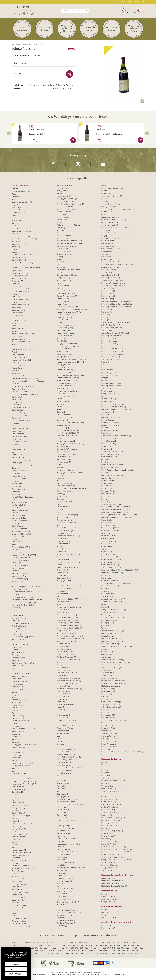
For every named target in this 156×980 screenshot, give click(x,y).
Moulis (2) (105, 320)
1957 (91, 948)
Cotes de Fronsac (19, 537)
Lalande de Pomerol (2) (111, 425)
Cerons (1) (105, 589)
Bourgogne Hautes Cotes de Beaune (27, 600)
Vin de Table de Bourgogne (23, 497)
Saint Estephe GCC (19, 329)
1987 (110, 951)
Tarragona (106, 254)
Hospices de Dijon (110, 891)
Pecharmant (17, 895)
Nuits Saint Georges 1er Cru (23, 763)
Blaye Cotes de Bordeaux (67, 354)
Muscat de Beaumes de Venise (69, 768)
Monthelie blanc (108, 494)
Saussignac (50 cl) (19, 913)
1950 (32, 948)
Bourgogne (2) (63, 797)
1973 (46, 951)
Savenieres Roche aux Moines (113, 280)
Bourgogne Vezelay (65, 520)
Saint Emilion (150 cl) (110, 331)
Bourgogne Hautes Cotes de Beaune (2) (118, 409)
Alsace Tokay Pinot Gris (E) (23, 350)
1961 (123, 948)
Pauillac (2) (106, 712)
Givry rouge (17, 473)
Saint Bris (61, 267)
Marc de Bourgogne (110, 444)
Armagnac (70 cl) (19, 302)
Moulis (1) (105, 317)
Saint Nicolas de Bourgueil (68, 307)
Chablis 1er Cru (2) (109, 544)
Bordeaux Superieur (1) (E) (112, 641)
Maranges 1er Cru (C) (110, 741)
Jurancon (16, 423)
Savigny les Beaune (20, 257)
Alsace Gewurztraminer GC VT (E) (26, 379)
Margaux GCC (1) (108, 715)
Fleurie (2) (105, 365)
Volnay (14, 344)
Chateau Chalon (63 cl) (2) (22, 547)
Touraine (15, 642)
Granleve (60, 744)
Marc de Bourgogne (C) (111, 805)
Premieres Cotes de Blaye (22, 213)
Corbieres (16, 492)
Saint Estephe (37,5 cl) (110, 528)
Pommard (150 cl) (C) (110, 855)
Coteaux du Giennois (20, 921)
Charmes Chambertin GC (67, 673)
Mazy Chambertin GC (65, 386)
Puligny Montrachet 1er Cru (113, 188)
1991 (128, 951)
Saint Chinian (17, 410)
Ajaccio (60, 525)
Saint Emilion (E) (19, 813)
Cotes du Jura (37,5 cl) (66, 502)
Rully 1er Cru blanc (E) (110, 439)
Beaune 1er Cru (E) (19, 861)
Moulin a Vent (17, 313)
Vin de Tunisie (62, 857)
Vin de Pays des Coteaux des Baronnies (117, 470)
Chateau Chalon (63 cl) (21, 421)
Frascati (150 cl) (63, 784)
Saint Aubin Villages (65, 470)
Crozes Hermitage (19, 774)
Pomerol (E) (17, 876)
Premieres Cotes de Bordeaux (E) (70, 204)
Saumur (60, 259)
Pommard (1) (107, 446)
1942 (82, 945)
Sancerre (15, 742)
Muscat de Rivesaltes (65, 705)
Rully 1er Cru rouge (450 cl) (113, 346)
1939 (55, 945)
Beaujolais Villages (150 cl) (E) (69, 681)
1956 (81, 948)
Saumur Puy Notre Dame (67, 380)
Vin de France (62, 594)
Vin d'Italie (61, 865)
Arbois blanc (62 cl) (20, 753)
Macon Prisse (62, 304)
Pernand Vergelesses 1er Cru (23, 868)
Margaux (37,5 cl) (64, 631)
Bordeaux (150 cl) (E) (20, 415)
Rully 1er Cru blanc (109, 338)
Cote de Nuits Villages (21, 674)
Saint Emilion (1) (18, 732)
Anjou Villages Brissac (110, 233)
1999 (37, 953)
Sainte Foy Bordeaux (20, 676)
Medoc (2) (61, 710)
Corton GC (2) (107, 215)
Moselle (104, 649)
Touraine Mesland (19, 626)
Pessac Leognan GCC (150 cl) (24, 729)
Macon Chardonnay (65, 207)
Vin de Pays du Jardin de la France (26, 268)
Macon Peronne (63, 331)
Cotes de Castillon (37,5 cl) (22, 387)
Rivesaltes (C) (17, 666)
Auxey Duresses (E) (64, 517)
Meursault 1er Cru (64, 507)
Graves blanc (17, 647)
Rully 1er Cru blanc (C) (110, 344)
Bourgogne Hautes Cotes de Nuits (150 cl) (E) (120, 570)
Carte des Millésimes (101, 975)
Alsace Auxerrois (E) (65, 370)
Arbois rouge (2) (108, 676)
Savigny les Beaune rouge (112, 504)
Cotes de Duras (18, 552)
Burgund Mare (18, 286)
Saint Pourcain (18, 687)
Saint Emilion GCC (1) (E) (111, 565)
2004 (62, 953)
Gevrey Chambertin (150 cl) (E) (69, 820)
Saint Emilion (17, 271)
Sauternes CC (62, 552)
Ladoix (14, 724)
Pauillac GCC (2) (108, 415)
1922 (31, 943)
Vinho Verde (17, 890)
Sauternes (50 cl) (64, 715)
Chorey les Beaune (19, 265)
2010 (92, 953)
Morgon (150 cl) (108, 489)
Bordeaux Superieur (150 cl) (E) (69, 689)
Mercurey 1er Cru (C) (65, 662)
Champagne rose (64, 763)
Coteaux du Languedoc (21, 231)
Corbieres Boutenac (20, 919)
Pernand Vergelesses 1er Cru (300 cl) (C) (118, 852)
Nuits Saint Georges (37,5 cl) (68, 554)
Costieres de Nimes (65, 212)
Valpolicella (106, 257)
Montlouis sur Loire (109, 620)
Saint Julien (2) (63, 697)
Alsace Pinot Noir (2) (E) (66, 752)
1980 (78, 951)
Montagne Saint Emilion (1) (113, 383)
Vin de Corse (107, 273)
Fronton (60, 288)
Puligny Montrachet (65, 892)
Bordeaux (101, 130)
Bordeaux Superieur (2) (66, 923)
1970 (32, 951)
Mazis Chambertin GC (66, 315)
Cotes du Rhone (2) (109, 546)
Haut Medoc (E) (18, 315)
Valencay (15, 739)
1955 (72, 948)
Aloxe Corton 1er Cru (110, 478)
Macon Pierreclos (64, 280)
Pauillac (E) (16, 508)
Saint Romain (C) (64, 610)
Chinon (15, 655)
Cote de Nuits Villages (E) (67, 449)
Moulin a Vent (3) (108, 296)
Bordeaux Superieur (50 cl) (68, 657)
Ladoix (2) (105, 607)
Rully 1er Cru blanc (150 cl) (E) (113, 404)
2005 (67, 953)
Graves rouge (17, 616)
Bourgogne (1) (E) (64, 578)
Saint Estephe (17, 526)
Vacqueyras (61, 575)
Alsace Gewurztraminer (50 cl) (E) (70, 362)
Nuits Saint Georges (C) (111, 884)
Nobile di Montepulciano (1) (113, 631)
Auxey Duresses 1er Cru (66, 910)
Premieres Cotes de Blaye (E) (113, 660)
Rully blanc (106, 499)
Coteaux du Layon (19, 321)
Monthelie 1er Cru (64, 604)
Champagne (17, 463)
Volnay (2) (105, 201)
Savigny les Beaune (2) (111, 394)
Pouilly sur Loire (18, 489)
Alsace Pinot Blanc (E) (21, 560)
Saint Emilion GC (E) (20, 429)
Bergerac (16, 692)
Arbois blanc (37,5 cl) (65, 773)
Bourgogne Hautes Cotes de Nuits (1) (117, 302)
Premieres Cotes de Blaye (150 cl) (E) (116, 662)
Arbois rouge (17, 487)
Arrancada (61, 776)
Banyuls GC (17, 439)
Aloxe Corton (38, 45)
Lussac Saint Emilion (20, 436)
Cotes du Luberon (19, 479)
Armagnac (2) (62, 884)
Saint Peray (16, 431)
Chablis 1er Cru (63, 573)
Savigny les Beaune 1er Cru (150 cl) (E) (117, 647)
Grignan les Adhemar (65, 254)
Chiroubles (16, 726)
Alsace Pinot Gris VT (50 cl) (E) (69, 378)
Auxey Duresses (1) (64, 881)
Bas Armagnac (18, 434)
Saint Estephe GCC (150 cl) (112, 359)
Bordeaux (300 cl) (109, 270)
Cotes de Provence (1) (110, 431)
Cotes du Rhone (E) (20, 837)
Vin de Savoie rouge (65, 612)
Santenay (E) (17, 847)
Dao (58, 747)
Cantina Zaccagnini (20, 392)
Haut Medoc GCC (64, 812)
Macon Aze (16, 758)
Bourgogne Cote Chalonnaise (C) (70, 444)
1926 (67, 943)
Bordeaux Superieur (20, 339)
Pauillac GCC (17, 550)
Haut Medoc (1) (63, 807)
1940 (64, 945)
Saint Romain (17, 660)
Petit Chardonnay (64, 460)
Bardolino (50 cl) (19, 792)
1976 (59, 951)
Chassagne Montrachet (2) (67, 618)
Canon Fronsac (18, 568)
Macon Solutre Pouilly (66, 336)
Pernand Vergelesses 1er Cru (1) (69, 913)
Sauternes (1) (62, 873)
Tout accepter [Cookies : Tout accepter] (16, 964)
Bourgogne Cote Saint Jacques (69, 357)
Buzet (59, 712)
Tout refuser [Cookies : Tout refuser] (16, 969)
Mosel (59, 512)
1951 (37, 948)
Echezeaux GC (18, 776)
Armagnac (61, 475)
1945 (110, 945)
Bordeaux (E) (17, 608)
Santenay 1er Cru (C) (110, 736)
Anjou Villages (62, 352)
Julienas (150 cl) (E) (109, 734)
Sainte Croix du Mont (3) (111, 707)
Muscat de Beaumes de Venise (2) (115, 683)
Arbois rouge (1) (108, 673)
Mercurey (16, 363)
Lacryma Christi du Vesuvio (113, 262)
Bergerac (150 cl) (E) (110, 678)
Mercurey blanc (63, 823)
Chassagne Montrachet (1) (67, 615)
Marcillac (15, 571)
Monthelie (16, 500)
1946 (119, 945)
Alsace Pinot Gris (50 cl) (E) (68, 433)
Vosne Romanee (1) (64, 834)
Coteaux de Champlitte (21, 905)
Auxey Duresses (63, 402)
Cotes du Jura (17, 347)
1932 (121, 943)
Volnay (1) (105, 199)
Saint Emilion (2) (63, 855)
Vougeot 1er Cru (63, 831)
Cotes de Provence (19, 529)
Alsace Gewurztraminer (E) (23, 334)
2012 (100, 953)
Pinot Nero (16, 826)
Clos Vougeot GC (64, 228)
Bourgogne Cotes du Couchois (114, 336)
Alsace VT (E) (62, 894)
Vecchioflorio (17, 405)
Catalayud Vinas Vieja (21, 645)
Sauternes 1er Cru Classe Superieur (116, 323)
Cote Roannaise (36, 130)
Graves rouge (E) (64, 428)
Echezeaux (61, 841)
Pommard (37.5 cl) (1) (110, 481)
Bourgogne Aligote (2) (21, 766)
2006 (72, 953)
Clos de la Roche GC (110, 797)
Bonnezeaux (17, 737)
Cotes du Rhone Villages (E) (68, 515)
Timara (59, 465)
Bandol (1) (105, 191)
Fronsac (15, 226)
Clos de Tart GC (18, 718)
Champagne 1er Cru (65, 560)
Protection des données (63, 975)
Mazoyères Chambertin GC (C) (69, 660)
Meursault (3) (107, 699)
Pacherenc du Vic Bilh (21, 805)
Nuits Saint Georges (20, 566)
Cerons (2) (106, 591)
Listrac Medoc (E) (64, 462)
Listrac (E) (16, 811)
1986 (105, 951)
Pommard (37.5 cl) (64, 533)
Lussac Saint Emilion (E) (22, 853)
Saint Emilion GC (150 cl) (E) (23, 663)
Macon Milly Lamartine (21, 531)
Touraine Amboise (19, 682)
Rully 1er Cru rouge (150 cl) (112, 354)
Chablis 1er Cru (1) (109, 541)
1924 (49, 943)
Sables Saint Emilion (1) (66, 641)
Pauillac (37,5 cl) (108, 523)
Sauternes (16, 629)
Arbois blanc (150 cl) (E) (111, 267)
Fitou (14, 668)
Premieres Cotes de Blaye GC (113, 465)
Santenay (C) (107, 870)
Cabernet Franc (108, 594)
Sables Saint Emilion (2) (66, 644)
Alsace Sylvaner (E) (64, 188)
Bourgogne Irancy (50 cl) (112, 417)
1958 (100, 948)
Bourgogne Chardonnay (111, 899)
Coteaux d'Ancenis (64, 236)
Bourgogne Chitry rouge (67, 199)
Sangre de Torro (18, 653)
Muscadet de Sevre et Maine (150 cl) (71, 805)
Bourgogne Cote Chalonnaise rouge (116, 507)
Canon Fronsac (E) (109, 441)
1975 (55, 951)
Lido (58, 736)
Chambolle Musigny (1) (66, 294)
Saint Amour (62, 897)
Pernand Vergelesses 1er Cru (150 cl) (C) (117, 849)
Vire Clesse (106, 230)
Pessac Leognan (18, 458)
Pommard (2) (107, 449)
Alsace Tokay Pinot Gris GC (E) (24, 784)
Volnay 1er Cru (62, 191)
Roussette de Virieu (20, 442)
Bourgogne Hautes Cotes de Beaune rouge (119, 517)
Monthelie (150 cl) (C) (110, 841)
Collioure (15, 524)
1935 (18, 945)
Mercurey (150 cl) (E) (110, 747)
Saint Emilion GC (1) (65, 647)
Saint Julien (17, 307)
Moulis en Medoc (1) (109, 554)
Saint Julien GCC (19, 450)
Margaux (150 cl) (63, 278)
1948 (138, 945)
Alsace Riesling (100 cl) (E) (22, 460)
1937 (36, 945)
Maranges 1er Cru (19, 879)
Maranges (61, 257)
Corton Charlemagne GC (67, 296)
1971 (37, 951)
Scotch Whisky (18, 716)
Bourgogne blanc (64, 302)
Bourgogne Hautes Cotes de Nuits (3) (117, 307)
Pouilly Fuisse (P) (108, 836)
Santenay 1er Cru (64, 425)
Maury (59, 546)
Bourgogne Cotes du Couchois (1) (115, 510)
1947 (128, 945)
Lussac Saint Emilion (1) (111, 636)
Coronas (15, 795)
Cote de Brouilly (63, 670)
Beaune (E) (61, 412)
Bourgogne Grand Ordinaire (68, 270)
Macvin (60, 597)
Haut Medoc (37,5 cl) (65, 652)
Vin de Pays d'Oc (19, 376)
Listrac (59, 407)
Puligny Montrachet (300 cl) (68, 225)
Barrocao (60, 499)
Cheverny (16, 797)
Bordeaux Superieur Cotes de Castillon (28, 587)
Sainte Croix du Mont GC (67, 633)
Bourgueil (16, 584)
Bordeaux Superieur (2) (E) (112, 644)
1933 (130, 943)
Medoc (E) (16, 444)
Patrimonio (106, 670)
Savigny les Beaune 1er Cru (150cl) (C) (117, 860)
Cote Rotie (16, 384)
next (147, 133)
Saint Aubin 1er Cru (64, 589)
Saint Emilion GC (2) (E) (111, 325)
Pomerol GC (106, 486)
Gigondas (16, 447)
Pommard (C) (107, 834)
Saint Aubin (17, 679)
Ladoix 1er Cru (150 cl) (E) (111, 586)
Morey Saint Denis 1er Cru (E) (24, 782)
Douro (59, 399)
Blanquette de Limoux (66, 755)
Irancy (59, 283)
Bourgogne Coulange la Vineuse (70, 473)
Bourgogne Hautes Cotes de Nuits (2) (117, 304)
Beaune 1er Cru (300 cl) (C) (112, 820)
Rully (14, 323)
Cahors (15, 713)
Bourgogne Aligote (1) (66, 396)
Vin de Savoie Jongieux (21, 721)
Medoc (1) (60, 707)
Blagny (104, 236)
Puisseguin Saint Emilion (22, 592)
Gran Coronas (107, 370)
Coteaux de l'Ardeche (65, 863)
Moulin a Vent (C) (19, 829)
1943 (91, 945)
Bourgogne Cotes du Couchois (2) (115, 512)
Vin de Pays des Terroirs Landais (70, 244)
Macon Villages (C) (109, 744)
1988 (114, 951)
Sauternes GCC (18, 234)
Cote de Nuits (62, 815)
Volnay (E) (16, 371)
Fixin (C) (60, 549)
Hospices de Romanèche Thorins (117, 922)
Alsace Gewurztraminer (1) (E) (114, 599)
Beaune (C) (106, 828)
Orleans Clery (62, 249)
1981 (82, 951)
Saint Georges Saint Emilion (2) (70, 628)
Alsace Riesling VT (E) (21, 273)
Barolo (59, 886)
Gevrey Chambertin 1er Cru (68, 568)
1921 (23, 943)
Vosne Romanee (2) (65, 836)
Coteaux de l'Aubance (21, 787)
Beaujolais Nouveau (109, 222)
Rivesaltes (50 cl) (19, 281)
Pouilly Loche (62, 222)
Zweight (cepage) (19, 808)
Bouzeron (16, 595)
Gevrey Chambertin (20, 336)
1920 (14, 943)
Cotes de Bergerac (19, 689)
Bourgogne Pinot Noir (66, 365)
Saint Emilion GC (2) (65, 649)
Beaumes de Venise (65, 728)
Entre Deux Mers (63, 320)
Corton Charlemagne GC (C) (113, 857)
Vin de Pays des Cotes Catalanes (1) (116, 615)
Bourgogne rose (63, 457)
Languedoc (61, 591)
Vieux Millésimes (24, 45)
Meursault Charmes (109, 865)
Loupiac (15, 331)
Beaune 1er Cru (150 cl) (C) (112, 831)
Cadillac (15, 863)
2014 (109, 953)
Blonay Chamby (108, 402)
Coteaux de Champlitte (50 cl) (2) (115, 220)
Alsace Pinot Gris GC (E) (22, 360)
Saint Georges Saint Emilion (68, 623)
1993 (137, 951)
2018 (128, 953)
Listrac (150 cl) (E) (109, 399)
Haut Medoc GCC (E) (110, 691)
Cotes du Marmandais (21, 926)
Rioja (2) (105, 367)
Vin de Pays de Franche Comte (69, 586)
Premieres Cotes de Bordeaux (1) (70, 636)
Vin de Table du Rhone (66, 802)
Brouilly (15, 352)
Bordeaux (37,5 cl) (19, 700)
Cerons (15, 845)
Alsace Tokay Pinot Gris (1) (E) (69, 757)
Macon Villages (63, 217)
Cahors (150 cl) (63, 504)
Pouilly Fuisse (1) (108, 689)
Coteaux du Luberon (65, 889)
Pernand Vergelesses (65, 491)
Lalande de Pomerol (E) (21, 408)
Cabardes (16, 903)
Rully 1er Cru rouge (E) (111, 357)
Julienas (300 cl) (63, 686)
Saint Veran (61, 230)
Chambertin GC (63, 570)
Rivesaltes (16, 284)
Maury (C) (16, 734)
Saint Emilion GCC (64, 446)
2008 (82, 953)
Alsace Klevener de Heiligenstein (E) (116, 436)
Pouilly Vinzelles (18, 389)
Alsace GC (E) (17, 368)
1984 (96, 951)
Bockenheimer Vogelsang (112, 475)
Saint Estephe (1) (63, 262)
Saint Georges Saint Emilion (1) (69, 626)
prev (9, 133)
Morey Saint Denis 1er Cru (22, 824)
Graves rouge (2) (108, 657)
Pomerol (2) (61, 789)
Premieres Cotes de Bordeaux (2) (70, 639)
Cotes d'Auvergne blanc (66, 246)
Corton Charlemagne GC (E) (68, 562)
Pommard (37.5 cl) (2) (110, 483)
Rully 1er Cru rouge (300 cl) (113, 349)
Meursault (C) (107, 815)
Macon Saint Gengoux (66, 333)
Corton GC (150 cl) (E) (110, 468)
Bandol (60, 481)
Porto (14, 800)
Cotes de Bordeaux (20, 887)
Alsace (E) (16, 247)
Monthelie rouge (108, 496)
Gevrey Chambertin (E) (66, 654)
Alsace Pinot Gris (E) (20, 502)
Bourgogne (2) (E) (64, 581)
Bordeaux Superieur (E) (21, 342)
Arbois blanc (17, 484)
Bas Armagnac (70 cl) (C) (67, 731)
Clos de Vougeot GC (110, 225)
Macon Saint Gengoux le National (70, 375)
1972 (41, 951)
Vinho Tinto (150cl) (64, 317)
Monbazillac (17, 542)
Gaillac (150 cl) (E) (64, 691)
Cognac (60, 583)
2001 (47, 953)
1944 (100, 945)
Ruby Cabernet (63, 734)
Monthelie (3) (107, 315)
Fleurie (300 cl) (18, 318)
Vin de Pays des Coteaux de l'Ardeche (117, 228)
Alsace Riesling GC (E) (21, 236)
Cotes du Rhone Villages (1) (113, 560)
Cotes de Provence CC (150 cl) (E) (25, 394)
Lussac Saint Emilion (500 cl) (68, 678)
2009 (87, 953)
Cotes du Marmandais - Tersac (24, 602)
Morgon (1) (106, 378)
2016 (119, 953)
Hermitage (16, 703)
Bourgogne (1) (62, 794)
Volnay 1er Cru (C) (109, 802)
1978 (68, 951)
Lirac (14, 610)
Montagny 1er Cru (109, 491)
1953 (54, 948)
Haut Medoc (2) (63, 810)
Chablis (15, 228)
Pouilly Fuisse (62, 220)
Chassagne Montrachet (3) (67, 620)
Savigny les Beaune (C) (66, 441)
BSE (58, 778)
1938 (45, 945)
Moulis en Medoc (19, 518)
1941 (73, 945)
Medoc (14, 252)
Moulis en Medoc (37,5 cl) (112, 525)
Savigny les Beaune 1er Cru (68, 391)
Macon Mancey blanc (65, 325)
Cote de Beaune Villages (67, 275)
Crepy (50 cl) (17, 840)
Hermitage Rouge (109, 536)
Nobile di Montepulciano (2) (113, 633)
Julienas (15, 832)
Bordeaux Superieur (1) (66, 921)
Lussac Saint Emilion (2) (111, 639)
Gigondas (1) (106, 549)
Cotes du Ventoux (109, 241)
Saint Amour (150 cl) (110, 457)
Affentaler (61, 791)
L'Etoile (15, 650)
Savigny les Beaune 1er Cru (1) (114, 610)
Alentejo (15, 768)
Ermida (60, 741)
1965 (141, 948)
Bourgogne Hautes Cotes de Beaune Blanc (119, 515)
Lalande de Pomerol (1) (111, 423)
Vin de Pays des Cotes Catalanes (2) (116, 618)
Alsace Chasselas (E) (65, 367)
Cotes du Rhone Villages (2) (113, 562)
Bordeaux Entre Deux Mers (23, 597)
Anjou (14, 199)
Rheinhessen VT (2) (64, 918)
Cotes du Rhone (18, 358)
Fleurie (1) (105, 362)
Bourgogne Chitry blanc (22, 892)
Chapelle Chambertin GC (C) (68, 536)
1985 (100, 951)
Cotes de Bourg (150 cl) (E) (112, 259)
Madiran (15, 326)
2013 (105, 953)
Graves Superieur (64, 349)
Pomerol (15, 539)
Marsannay (61, 394)
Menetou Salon (108, 578)
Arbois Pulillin (107, 251)
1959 (109, 948)
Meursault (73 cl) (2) (109, 375)
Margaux (15, 842)
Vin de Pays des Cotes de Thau (69, 241)
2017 (123, 953)
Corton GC (16, 297)
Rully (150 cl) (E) (63, 388)
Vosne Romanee (18, 658)
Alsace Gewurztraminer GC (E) (24, 239)
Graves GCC (17, 563)
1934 (139, 943)
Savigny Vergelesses (65, 557)
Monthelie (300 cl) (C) (110, 844)
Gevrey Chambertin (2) (111, 207)
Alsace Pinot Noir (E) (20, 305)
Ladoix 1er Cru (62, 818)
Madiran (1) (106, 575)
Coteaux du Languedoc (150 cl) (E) (71, 423)
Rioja (14, 452)
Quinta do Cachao (64, 781)
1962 (127, 948)
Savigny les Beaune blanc (67, 344)
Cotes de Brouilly (64, 291)
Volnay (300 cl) (18, 221)
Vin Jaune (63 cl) (19, 505)
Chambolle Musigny (20, 579)
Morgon (15, 710)
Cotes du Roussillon (65, 770)
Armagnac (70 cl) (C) (20, 294)
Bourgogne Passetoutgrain (68, 431)
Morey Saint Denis (19, 750)
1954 (63, 948)
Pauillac (60, 194)
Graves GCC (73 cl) (64, 417)
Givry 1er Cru (107, 460)
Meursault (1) (107, 694)
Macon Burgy (17, 819)
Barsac (104, 396)
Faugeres (16, 215)
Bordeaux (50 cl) (18, 897)
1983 (91, 951)
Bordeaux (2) (62, 702)
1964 (136, 948)
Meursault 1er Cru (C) (110, 826)
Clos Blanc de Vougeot (21, 816)
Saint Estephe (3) (64, 544)
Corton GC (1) (107, 212)
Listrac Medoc (18, 684)
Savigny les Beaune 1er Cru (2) (114, 612)
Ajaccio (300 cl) (63, 452)
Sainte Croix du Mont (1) (111, 702)
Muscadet (16, 858)
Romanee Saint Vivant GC (67, 839)
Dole (59, 907)
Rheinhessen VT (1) (64, 915)
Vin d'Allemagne (63, 765)
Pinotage (60, 847)
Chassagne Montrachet (21, 534)
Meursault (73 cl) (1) (109, 373)
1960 (118, 948)
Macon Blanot (18, 821)
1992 (133, 951)
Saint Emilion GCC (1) (20, 855)
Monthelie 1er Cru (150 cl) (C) (113, 818)
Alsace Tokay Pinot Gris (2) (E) (69, 760)
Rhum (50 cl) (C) (108, 728)
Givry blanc (16, 481)
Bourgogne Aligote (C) (111, 739)
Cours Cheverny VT (64, 373)
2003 (57, 953)
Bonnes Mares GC (64, 539)
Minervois (16, 494)
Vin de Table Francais (65, 899)
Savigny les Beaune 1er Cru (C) (69, 607)
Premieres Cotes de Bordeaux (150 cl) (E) (73, 309)
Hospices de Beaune (111, 759)
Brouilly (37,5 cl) (18, 705)
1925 (58, 943)
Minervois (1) (62, 926)
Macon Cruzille (63, 299)
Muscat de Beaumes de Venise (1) (115, 681)
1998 (32, 953)
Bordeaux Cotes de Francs (23, 624)
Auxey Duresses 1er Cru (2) (112, 454)
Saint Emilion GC (19, 260)
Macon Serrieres (18, 476)
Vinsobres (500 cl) (109, 288)
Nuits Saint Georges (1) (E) (112, 573)
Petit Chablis (62, 341)
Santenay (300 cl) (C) (110, 823)
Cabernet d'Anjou (64, 849)
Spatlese (105, 473)
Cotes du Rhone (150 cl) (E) (68, 683)
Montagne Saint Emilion (22, 192)
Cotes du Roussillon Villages (23, 263)
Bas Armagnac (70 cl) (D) (22, 202)
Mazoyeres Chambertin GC (68, 523)
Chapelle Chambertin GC (67, 528)
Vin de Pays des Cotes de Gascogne (116, 583)
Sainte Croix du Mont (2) (111, 705)
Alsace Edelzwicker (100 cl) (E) (114, 286)
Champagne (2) (108, 626)
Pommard (16, 418)
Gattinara (60, 510)
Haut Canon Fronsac (20, 866)
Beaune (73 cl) (107, 380)
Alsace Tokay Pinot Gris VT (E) (24, 555)
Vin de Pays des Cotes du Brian (69, 852)
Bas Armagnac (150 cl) (66, 878)
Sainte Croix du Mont (20, 510)
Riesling (105, 462)
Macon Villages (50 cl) (21, 558)
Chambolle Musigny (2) (21, 300)
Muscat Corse (107, 726)
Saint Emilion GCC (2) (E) (112, 568)
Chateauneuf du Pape (21, 292)
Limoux (15, 911)
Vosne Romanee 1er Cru (66, 454)
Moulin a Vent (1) (108, 291)
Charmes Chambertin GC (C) (68, 436)
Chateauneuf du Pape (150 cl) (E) (70, 599)
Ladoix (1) (105, 604)
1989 (119, 951)
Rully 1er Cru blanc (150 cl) (112, 352)
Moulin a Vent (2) (108, 294)
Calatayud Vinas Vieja (21, 471)
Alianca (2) (61, 409)
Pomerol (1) (61, 786)
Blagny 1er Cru (107, 244)
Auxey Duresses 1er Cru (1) (112, 452)
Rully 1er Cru (62, 468)
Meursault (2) (107, 697)
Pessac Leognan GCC (20, 289)
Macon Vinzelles (63, 338)
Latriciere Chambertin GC (67, 720)
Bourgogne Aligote (20, 276)
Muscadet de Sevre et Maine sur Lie (116, 238)
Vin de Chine (17, 882)
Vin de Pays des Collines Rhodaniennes (117, 265)
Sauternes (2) (62, 876)
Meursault (16, 373)
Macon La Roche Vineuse (67, 209)
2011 (96, 953)
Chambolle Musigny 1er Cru (23, 637)
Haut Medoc (17, 242)
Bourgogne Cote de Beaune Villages (72, 489)
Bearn (14, 631)
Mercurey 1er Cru (19, 576)
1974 (50, 951)
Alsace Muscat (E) (19, 850)
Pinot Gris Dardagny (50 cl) (23, 605)
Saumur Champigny (20, 573)
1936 (27, 945)
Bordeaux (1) (62, 699)
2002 (52, 953)
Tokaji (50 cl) (17, 634)
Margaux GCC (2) (108, 718)
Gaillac (14, 771)
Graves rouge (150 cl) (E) (111, 665)
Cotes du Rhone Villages (22, 465)
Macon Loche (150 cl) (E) (111, 731)
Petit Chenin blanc (64, 668)
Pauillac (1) (106, 710)
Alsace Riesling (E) (19, 278)
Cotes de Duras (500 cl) (66, 726)
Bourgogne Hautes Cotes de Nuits (26, 779)
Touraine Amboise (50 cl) (67, 383)
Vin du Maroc (62, 860)
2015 (114, 953)
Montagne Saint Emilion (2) (113, 386)
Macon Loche (107, 520)
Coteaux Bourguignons (21, 884)
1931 (113, 943)
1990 (124, 951)
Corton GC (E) (107, 652)
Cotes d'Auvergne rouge (67, 201)
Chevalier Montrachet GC (112, 196)
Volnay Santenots (109, 863)
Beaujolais (16, 621)
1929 (95, 943)
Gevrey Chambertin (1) (111, 204)
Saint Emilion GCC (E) (21, 747)
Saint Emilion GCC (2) (21, 803)
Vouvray (15, 426)
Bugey (14, 916)
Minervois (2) (107, 186)
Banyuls (105, 428)
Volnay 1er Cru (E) (64, 196)
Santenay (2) (106, 388)
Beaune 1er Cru (18, 871)
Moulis (14, 708)
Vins (13, 45)
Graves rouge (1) (108, 654)
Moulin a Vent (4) (108, 299)
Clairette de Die (108, 539)
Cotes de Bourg (18, 310)
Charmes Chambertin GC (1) (68, 902)
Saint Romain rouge (65, 531)
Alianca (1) (61, 494)
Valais (14, 545)
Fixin (14, 218)
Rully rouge (106, 502)
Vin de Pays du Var (64, 186)
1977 (64, 951)
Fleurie (15, 194)
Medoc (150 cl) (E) (64, 694)
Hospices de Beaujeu (111, 906)
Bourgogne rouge (64, 251)
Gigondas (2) (107, 552)
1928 (86, 943)
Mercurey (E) (17, 697)
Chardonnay (17, 402)
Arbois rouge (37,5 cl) (20, 589)
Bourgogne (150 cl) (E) (111, 278)
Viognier (105, 723)
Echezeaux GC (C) (64, 541)
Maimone (60, 723)
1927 (76, 943)
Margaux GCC (17, 207)
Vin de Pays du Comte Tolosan (114, 720)
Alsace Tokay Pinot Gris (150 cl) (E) (115, 333)
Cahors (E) (106, 749)
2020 (137, 953)
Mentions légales (40, 975)
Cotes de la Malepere (65, 286)
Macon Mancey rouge (66, 328)
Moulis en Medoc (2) (110, 557)
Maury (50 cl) (62, 870)
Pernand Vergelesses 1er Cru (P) (114, 847)
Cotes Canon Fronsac (65, 828)
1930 (104, 943)
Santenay (16, 223)
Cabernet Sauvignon (20, 455)
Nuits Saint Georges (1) (111, 217)
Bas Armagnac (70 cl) (21, 355)
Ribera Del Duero (19, 924)
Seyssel (60, 233)
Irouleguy (61, 323)
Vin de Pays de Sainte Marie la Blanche (28, 381)
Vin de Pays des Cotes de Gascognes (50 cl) (119, 209)
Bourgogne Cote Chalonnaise (24, 745)
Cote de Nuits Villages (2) (112, 531)
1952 (45, 948)
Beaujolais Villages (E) (66, 486)
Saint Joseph (17, 397)
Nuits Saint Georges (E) (111, 686)
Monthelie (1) (107, 309)
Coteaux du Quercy (20, 908)
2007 (77, 953)
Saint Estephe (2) (64, 404)
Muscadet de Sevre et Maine (68, 844)
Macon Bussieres (19, 516)
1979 (73, 951)
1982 (86, 951)
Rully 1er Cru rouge (109, 341)
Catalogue (119, 975)
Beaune (15, 189)
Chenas (15, 671)
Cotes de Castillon (64, 420)
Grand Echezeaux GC (110, 581)
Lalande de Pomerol (20, 210)
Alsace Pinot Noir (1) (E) (66, 749)
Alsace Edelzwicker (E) (110, 275)
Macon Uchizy (62, 238)
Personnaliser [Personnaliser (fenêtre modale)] (16, 974)
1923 (40, 943)
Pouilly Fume (62, 496)
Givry (14, 695)
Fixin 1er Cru (106, 433)
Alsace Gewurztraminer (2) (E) (114, 602)
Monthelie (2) (107, 312)
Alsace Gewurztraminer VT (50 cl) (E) (72, 359)
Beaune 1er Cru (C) (109, 810)
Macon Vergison (63, 215)
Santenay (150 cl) (108, 597)
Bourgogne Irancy (19, 834)
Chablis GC (61, 565)
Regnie (15, 205)
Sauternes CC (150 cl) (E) (111, 668)
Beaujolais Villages (19, 900)
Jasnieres (60, 478)
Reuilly (14, 761)
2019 (132, 953)
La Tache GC (17, 874)
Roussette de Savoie (20, 618)
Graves (15, 250)
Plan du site (83, 975)
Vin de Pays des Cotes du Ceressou (71, 868)
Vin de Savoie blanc (20, 639)
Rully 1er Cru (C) (18, 413)
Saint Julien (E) (63, 718)
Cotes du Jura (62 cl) (20, 365)
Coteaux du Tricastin (65, 483)
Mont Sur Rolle (107, 246)
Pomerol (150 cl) (18, 581)
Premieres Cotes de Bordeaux (24, 255)
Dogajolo (60, 665)
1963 (132, 948)
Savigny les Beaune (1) (110, 391)
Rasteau (15, 513)
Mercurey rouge (63, 826)
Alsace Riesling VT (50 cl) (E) (68, 346)
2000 (42, 953)
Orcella (60, 439)
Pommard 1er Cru (64, 602)
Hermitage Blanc (108, 533)
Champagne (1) (108, 623)
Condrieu (16, 468)
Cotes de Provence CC (21, 521)
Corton (59, 273)
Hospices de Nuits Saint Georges (117, 875)
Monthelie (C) (62, 676)
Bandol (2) (106, 194)
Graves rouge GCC (109, 412)
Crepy (59, 265)
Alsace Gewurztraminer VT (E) (69, 312)
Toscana (105, 628)
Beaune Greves (108, 420)
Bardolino (61, 905)
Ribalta (59, 739)
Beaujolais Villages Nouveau (113, 283)
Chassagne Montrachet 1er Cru (69, 799)
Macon (14, 613)
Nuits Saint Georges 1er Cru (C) (114, 886)
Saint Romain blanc (20, 244)
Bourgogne (17, 755)
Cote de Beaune (63, 415)
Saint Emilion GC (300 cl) (112, 249)
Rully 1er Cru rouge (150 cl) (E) (114, 407)
